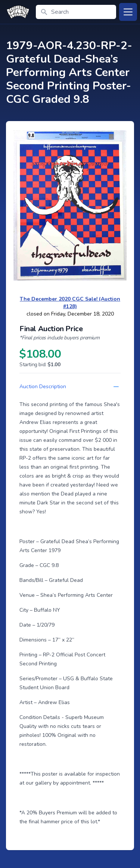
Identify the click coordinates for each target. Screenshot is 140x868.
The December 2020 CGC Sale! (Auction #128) (70, 303)
